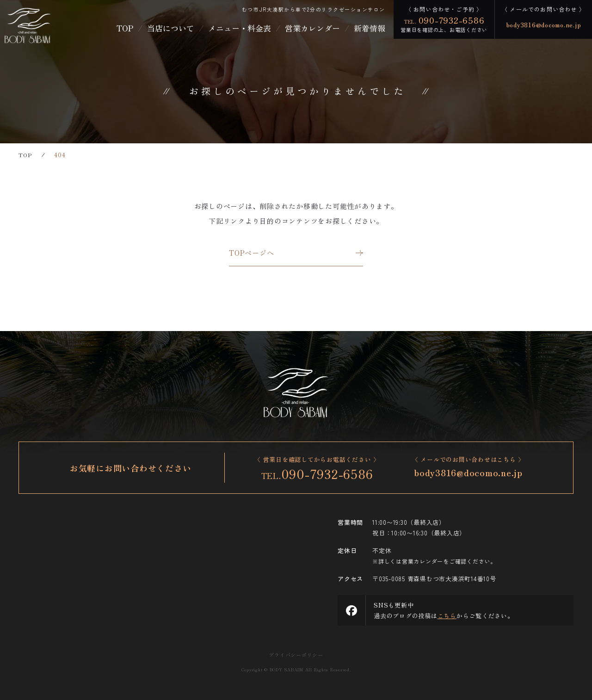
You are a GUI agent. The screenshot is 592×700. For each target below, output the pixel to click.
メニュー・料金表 (240, 28)
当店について (171, 28)
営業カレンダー (312, 28)
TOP (125, 28)
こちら (447, 616)
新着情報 (370, 28)
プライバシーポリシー (296, 655)
